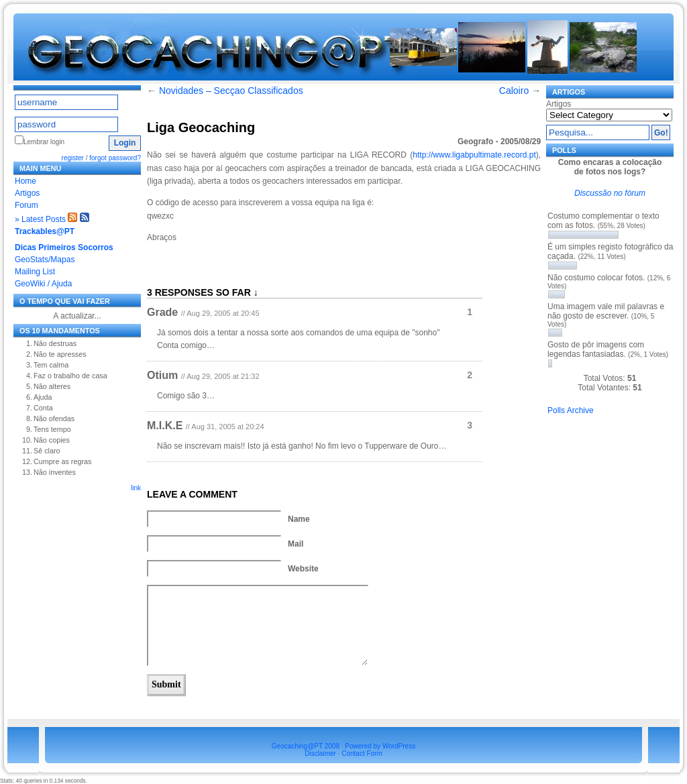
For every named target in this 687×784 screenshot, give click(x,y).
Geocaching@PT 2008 (306, 746)
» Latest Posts (40, 219)
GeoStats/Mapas (45, 260)
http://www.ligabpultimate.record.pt (474, 155)
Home (25, 181)
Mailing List (35, 272)
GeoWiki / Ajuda (43, 284)
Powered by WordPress (380, 746)
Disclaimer (320, 753)
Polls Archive (571, 410)
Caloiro (514, 91)
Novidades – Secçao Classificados (231, 91)
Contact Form (362, 753)
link (136, 488)
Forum (27, 205)
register (73, 158)
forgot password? (115, 158)
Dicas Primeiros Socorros (64, 247)
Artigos (27, 193)
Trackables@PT (45, 231)
